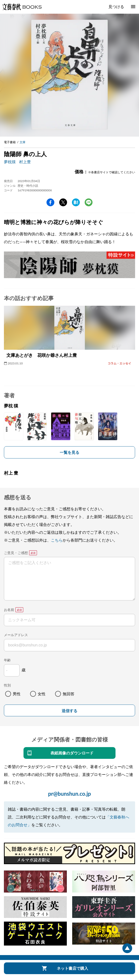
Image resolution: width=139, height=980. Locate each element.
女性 (42, 694)
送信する (69, 711)
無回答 (69, 694)
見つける (116, 6)
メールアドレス (16, 635)
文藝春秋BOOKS (22, 7)
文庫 (23, 142)
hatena (76, 202)
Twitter (63, 202)
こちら (57, 540)
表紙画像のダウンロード (72, 753)
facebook (50, 202)
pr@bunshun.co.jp (69, 794)
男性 (17, 694)
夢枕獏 (10, 162)
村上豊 (25, 162)
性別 (7, 685)
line (89, 202)
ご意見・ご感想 (16, 553)
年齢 (7, 660)
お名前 (9, 610)
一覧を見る (69, 452)
